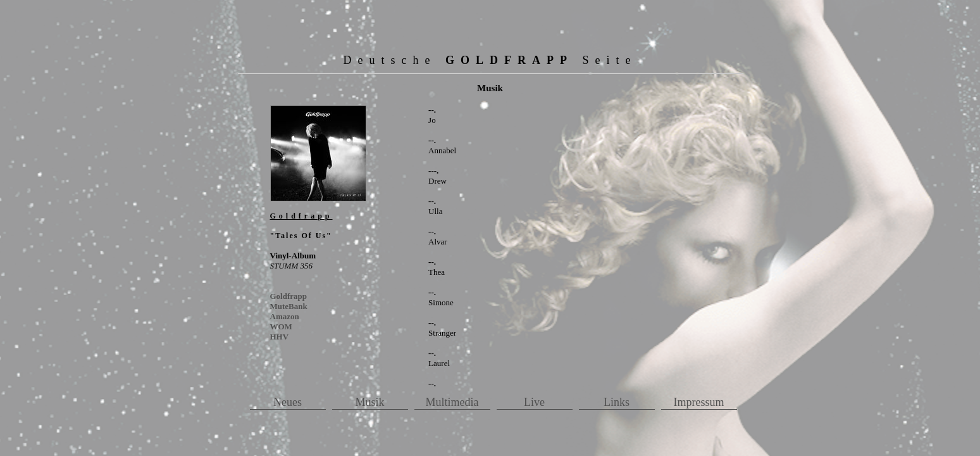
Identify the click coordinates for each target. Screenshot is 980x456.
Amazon (285, 316)
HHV (280, 337)
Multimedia (452, 402)
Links (617, 402)
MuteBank (289, 306)
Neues (288, 402)
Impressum (699, 402)
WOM (281, 326)
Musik (369, 402)
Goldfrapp (289, 296)
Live (534, 402)
